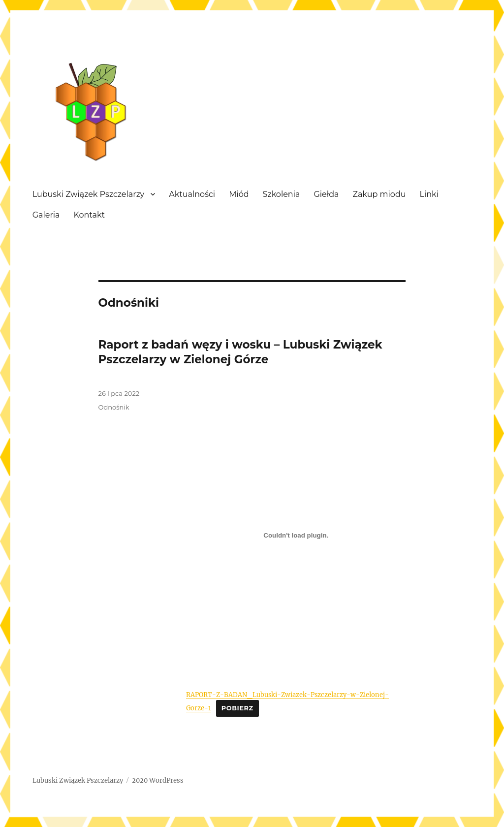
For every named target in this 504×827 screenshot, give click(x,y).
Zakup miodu (379, 194)
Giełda (326, 194)
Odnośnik (114, 407)
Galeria (46, 215)
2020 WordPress (158, 780)
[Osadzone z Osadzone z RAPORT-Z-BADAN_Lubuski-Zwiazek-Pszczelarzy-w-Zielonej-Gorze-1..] (296, 535)
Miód (239, 194)
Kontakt (89, 215)
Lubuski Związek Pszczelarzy (89, 194)
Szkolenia (282, 194)
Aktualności (192, 194)
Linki (429, 194)
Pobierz (237, 708)
